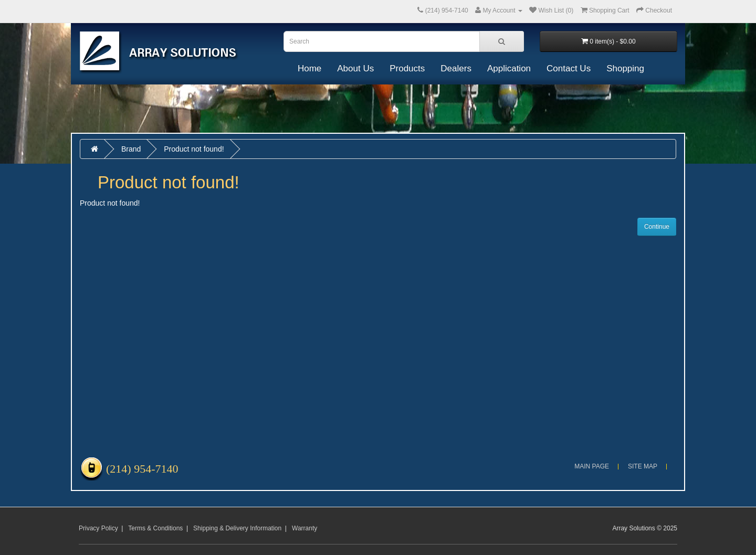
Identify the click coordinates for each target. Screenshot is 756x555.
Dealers (456, 68)
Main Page (592, 466)
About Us (355, 68)
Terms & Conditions (155, 528)
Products (407, 68)
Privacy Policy (98, 528)
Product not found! (194, 149)
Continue (657, 227)
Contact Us (569, 68)
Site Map (643, 466)
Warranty (304, 528)
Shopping (625, 68)
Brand (131, 149)
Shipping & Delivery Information (237, 528)
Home (309, 68)
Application (509, 68)
